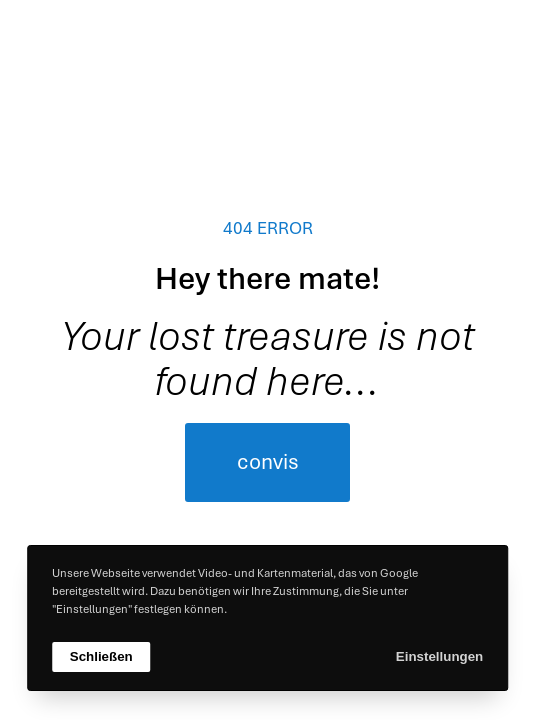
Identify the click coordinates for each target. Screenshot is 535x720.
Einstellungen (439, 656)
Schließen (101, 656)
